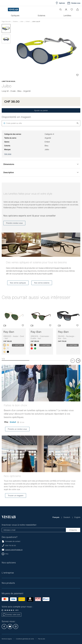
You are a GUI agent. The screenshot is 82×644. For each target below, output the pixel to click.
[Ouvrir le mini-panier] (77, 10)
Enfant (28, 22)
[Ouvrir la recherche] (61, 9)
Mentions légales (7, 639)
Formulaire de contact (11, 541)
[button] (66, 9)
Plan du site (41, 639)
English (77, 517)
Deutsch (67, 517)
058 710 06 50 (11, 546)
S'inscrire (73, 530)
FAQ (7, 554)
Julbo (22, 22)
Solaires (15, 22)
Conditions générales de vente (25, 639)
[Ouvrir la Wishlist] (72, 9)
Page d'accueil (6, 22)
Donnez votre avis (12, 615)
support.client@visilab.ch (14, 550)
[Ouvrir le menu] (6, 9)
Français (56, 517)
